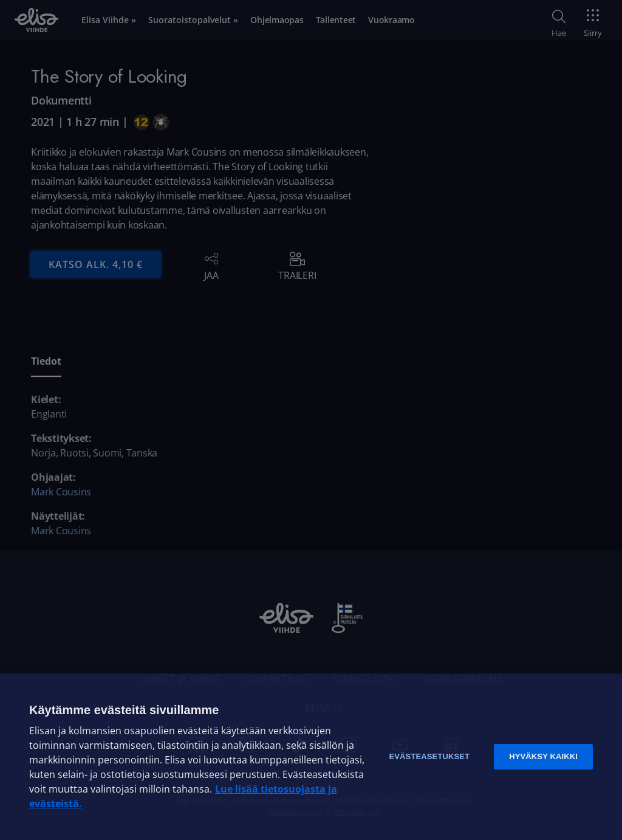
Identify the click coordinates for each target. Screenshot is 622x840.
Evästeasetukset (429, 756)
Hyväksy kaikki (543, 756)
